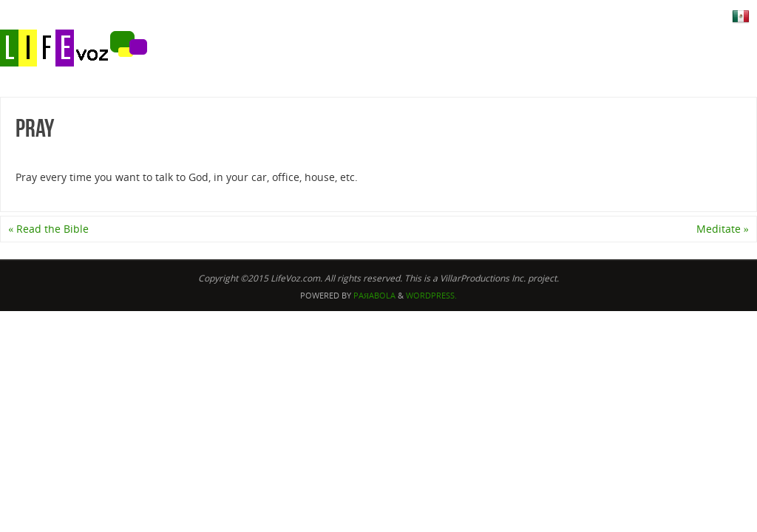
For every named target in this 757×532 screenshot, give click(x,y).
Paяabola (374, 295)
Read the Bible (48, 229)
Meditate (723, 229)
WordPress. (431, 295)
